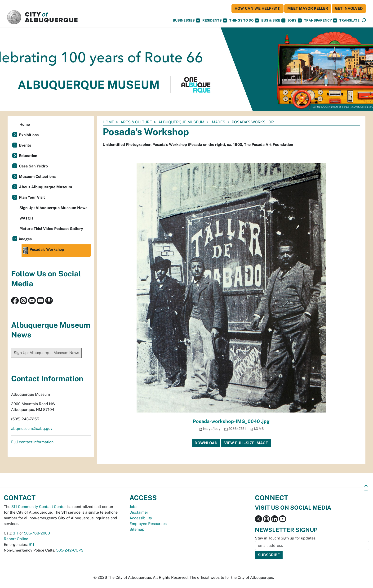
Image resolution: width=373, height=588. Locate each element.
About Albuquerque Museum (45, 187)
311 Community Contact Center (39, 507)
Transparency (321, 20)
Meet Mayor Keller (308, 8)
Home (108, 122)
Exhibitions (29, 135)
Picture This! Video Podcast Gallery (51, 229)
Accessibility (141, 518)
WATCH (26, 218)
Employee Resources (148, 524)
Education (28, 156)
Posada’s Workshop (43, 251)
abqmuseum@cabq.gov (32, 429)
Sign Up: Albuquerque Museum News (53, 208)
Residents (215, 20)
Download (206, 443)
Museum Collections (37, 177)
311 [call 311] (16, 533)
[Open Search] (364, 20)
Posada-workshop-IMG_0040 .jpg (231, 421)
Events (25, 145)
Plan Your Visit (32, 197)
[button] (349, 20)
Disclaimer (139, 512)
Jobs (295, 20)
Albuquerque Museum (181, 122)
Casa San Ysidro (33, 166)
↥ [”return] (366, 488)
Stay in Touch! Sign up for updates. (286, 538)
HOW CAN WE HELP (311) (258, 8)
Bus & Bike (273, 20)
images (218, 122)
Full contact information (32, 442)
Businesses (186, 20)
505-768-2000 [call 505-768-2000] (37, 533)
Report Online (16, 539)
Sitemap (137, 529)
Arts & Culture (136, 122)
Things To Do (244, 20)
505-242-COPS (70, 550)
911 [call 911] (31, 545)
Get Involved (349, 8)
